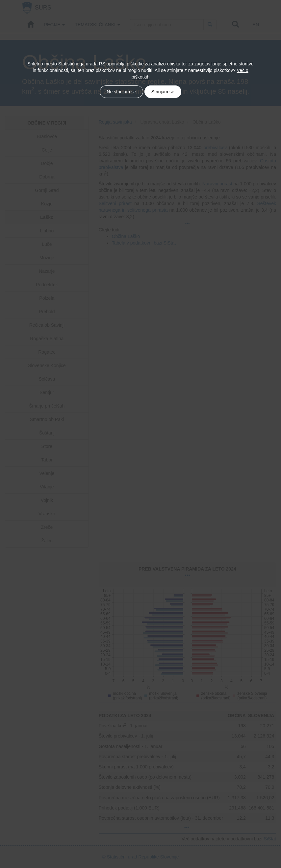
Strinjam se (163, 92)
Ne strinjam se (121, 92)
